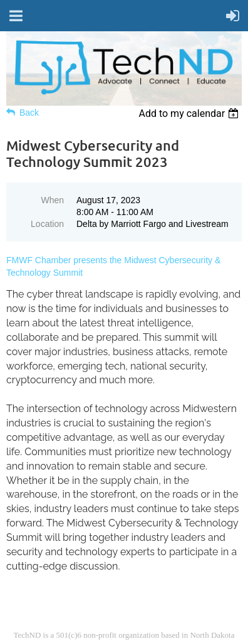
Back (29, 113)
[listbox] (190, 113)
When (52, 200)
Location (47, 224)
